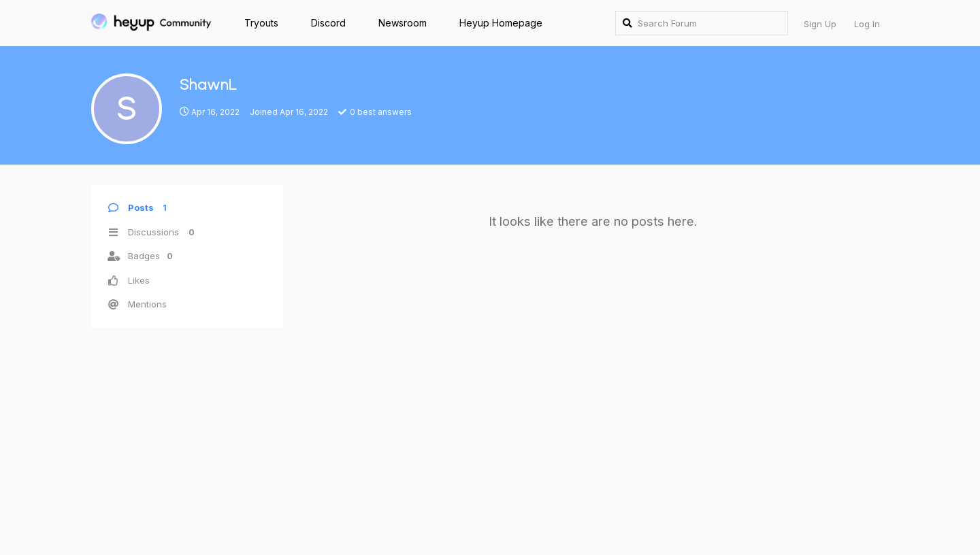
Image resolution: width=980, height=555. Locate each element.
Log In (867, 24)
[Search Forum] (702, 23)
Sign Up (820, 24)
